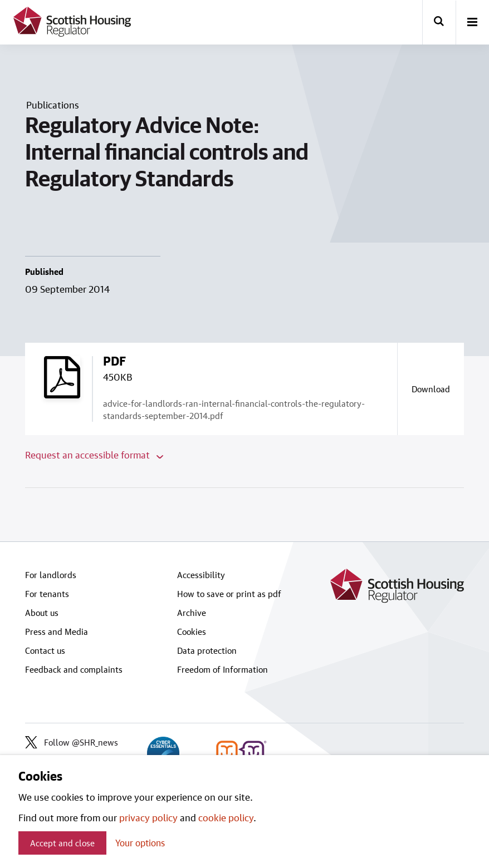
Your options (140, 843)
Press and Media (57, 632)
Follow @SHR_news (72, 742)
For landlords (51, 575)
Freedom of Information (223, 669)
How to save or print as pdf (229, 594)
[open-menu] (472, 23)
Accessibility (201, 575)
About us (42, 613)
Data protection (207, 650)
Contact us (45, 650)
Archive (192, 613)
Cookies (192, 632)
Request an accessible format (94, 455)
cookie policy (226, 817)
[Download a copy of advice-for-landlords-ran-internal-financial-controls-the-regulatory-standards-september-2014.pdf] (431, 389)
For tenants (47, 594)
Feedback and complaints (74, 669)
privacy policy (148, 817)
